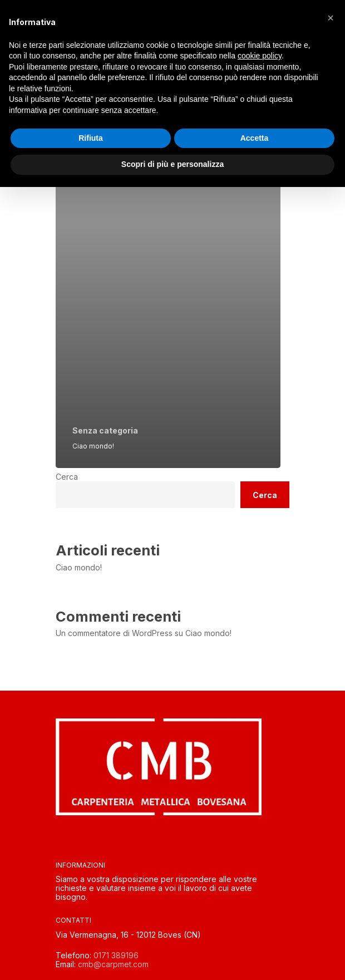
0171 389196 (116, 955)
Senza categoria (105, 430)
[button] (331, 18)
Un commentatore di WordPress (114, 633)
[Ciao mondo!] (168, 306)
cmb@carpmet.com (113, 964)
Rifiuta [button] (91, 138)
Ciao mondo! (79, 568)
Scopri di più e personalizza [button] (172, 164)
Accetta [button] (255, 138)
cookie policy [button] (260, 56)
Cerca (67, 477)
